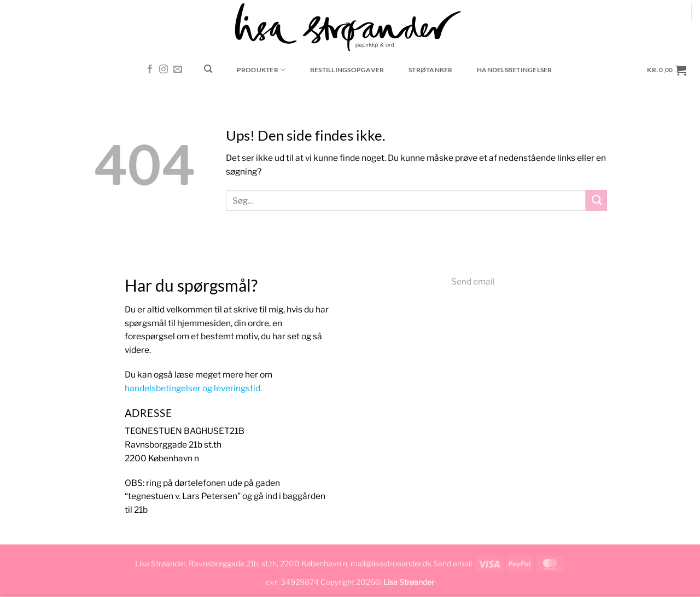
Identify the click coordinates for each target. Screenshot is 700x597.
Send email (473, 282)
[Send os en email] (178, 70)
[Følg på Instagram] (164, 70)
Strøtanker (430, 70)
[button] (667, 70)
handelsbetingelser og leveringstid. (193, 388)
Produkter (261, 70)
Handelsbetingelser (514, 70)
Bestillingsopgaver (347, 70)
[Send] (596, 200)
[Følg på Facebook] (150, 70)
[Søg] (208, 69)
